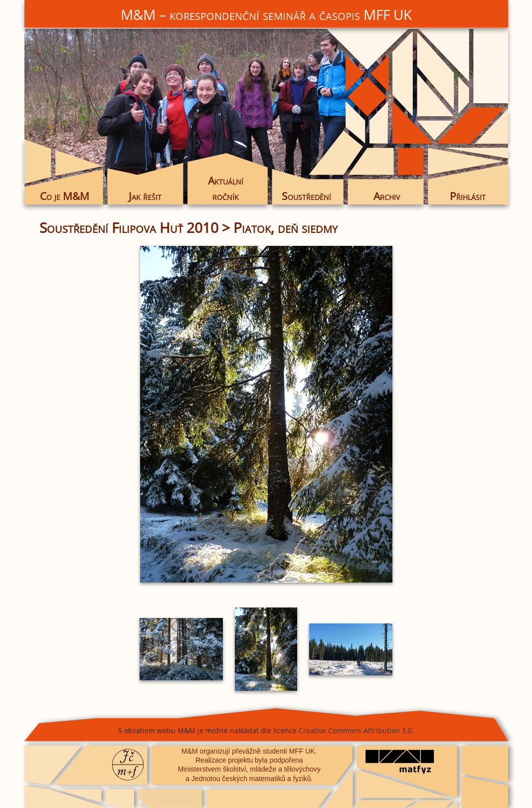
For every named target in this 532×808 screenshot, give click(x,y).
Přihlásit (468, 196)
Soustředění (306, 196)
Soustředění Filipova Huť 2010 (129, 227)
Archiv (387, 196)
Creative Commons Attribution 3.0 (355, 730)
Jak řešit (145, 196)
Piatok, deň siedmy (285, 227)
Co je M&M (65, 196)
